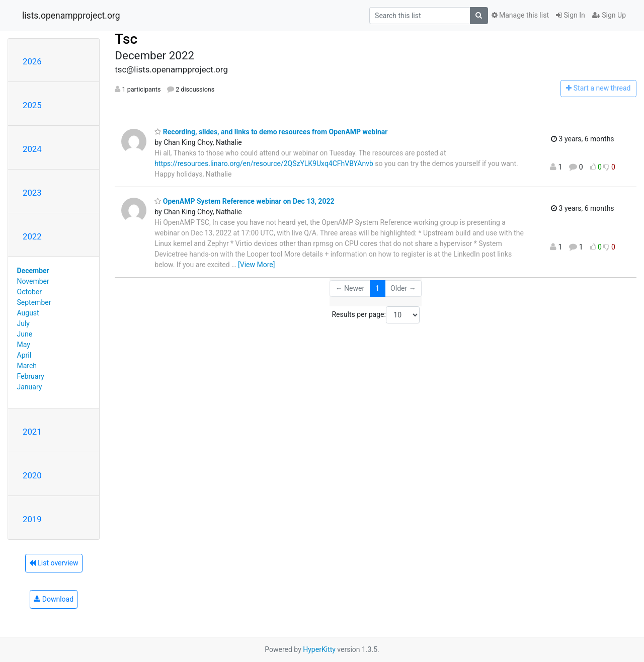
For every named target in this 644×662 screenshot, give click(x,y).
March (27, 366)
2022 (32, 236)
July (23, 323)
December (33, 271)
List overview (54, 563)
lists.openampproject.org (71, 16)
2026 (32, 61)
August (28, 313)
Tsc (126, 39)
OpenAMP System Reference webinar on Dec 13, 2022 (244, 201)
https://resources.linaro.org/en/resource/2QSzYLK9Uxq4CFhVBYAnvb (264, 163)
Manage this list (520, 15)
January (30, 387)
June (25, 334)
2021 (32, 432)
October (29, 292)
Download (54, 599)
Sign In (571, 15)
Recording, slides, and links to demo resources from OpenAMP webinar (271, 132)
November (33, 281)
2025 (32, 105)
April (24, 355)
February (31, 376)
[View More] (256, 265)
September (34, 302)
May (24, 345)
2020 (32, 475)
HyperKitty (319, 649)
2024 (32, 149)
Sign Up (609, 15)
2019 (32, 519)
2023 (32, 193)
